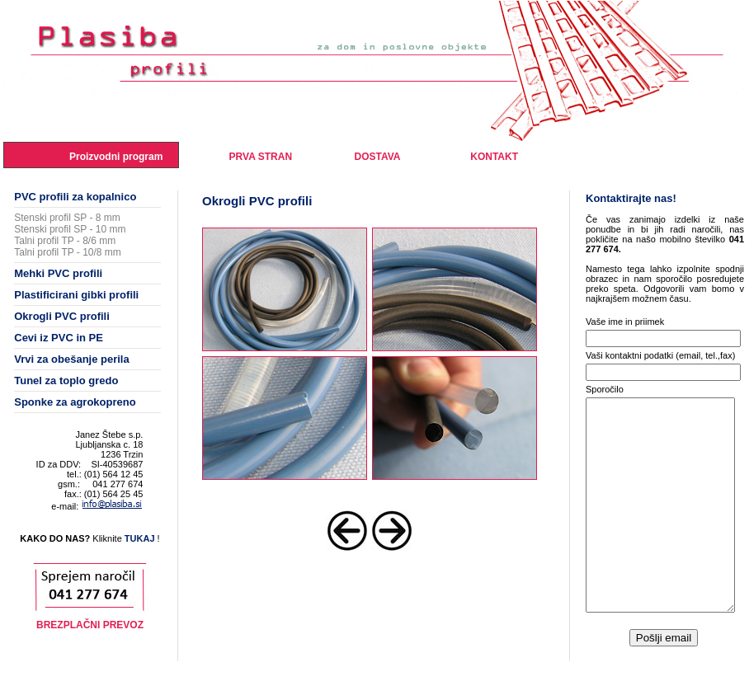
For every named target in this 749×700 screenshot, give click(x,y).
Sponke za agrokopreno (75, 402)
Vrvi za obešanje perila (71, 359)
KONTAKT (494, 157)
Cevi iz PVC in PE (59, 338)
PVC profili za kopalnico (75, 197)
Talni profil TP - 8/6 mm (65, 241)
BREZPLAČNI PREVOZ (90, 625)
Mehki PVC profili (58, 273)
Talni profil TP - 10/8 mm (68, 252)
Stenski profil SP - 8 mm (67, 218)
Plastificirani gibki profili (76, 295)
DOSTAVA (377, 157)
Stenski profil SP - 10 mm (70, 229)
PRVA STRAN (261, 157)
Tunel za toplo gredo (66, 381)
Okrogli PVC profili (62, 316)
